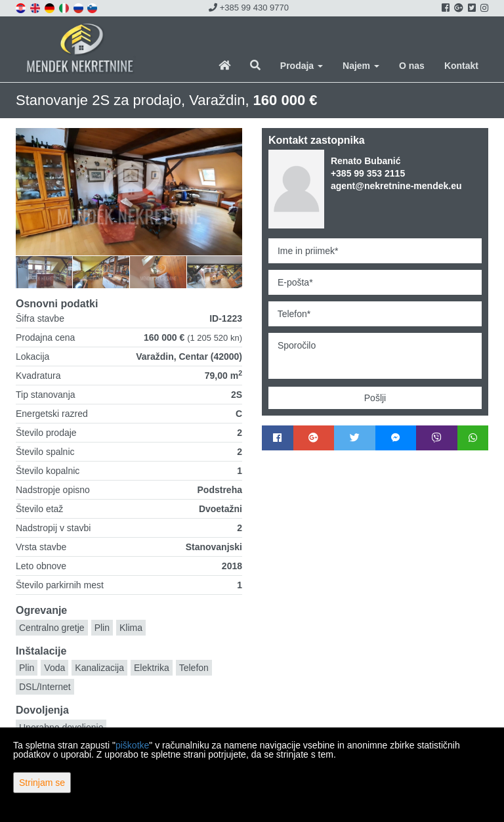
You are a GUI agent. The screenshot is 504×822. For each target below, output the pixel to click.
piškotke (132, 745)
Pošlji (375, 398)
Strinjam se (42, 783)
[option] (44, 271)
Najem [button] (361, 66)
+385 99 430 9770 (249, 8)
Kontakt (461, 66)
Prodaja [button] (302, 66)
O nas (412, 66)
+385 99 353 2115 (368, 173)
